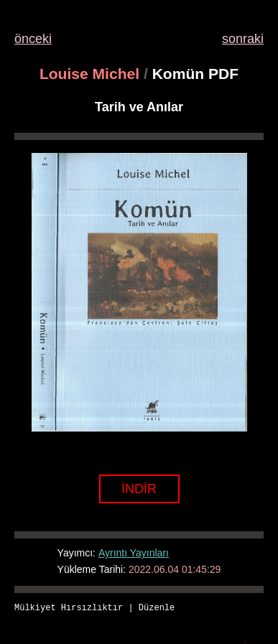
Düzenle (157, 608)
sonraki (243, 39)
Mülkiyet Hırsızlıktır (69, 608)
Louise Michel (89, 74)
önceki (33, 39)
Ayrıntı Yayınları (134, 553)
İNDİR (139, 489)
